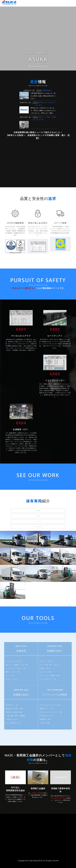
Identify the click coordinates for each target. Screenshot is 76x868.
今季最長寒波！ (47, 90)
